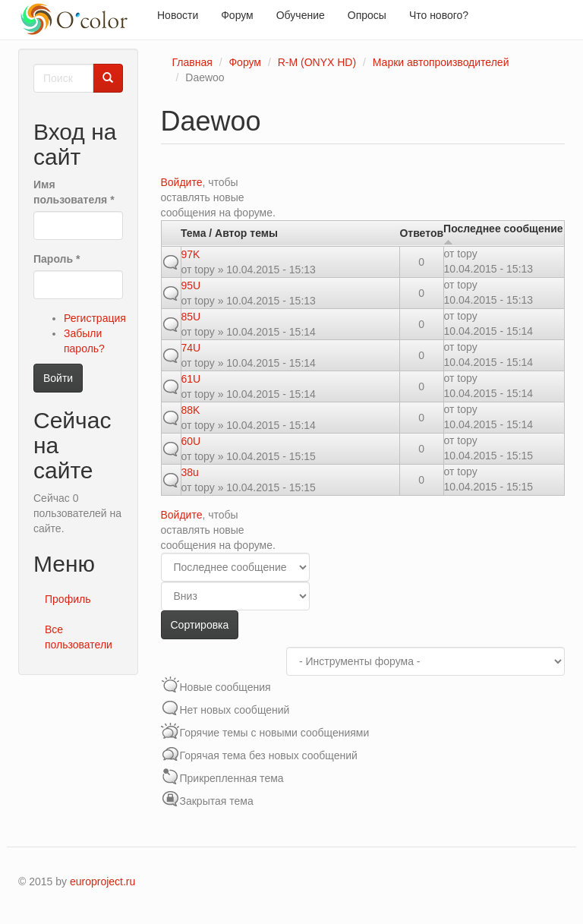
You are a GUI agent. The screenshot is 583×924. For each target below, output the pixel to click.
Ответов (421, 233)
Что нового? (439, 15)
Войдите (182, 182)
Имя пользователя (74, 192)
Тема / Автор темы (229, 233)
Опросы (367, 15)
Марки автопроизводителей (441, 62)
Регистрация (95, 318)
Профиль (68, 599)
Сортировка (200, 625)
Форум (237, 15)
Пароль (57, 259)
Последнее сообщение (503, 234)
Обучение (301, 15)
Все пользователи (79, 637)
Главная (192, 62)
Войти (58, 378)
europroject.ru (102, 881)
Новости (178, 15)
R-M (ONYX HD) (317, 62)
